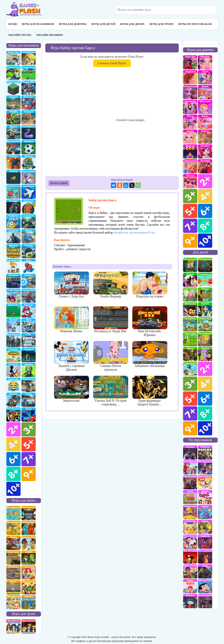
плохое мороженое (29, 587)
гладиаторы (29, 385)
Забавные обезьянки (150, 354)
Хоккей (13, 325)
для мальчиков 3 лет (29, 429)
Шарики (190, 151)
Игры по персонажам (195, 24)
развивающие (205, 280)
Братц (205, 497)
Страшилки (29, 355)
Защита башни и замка (13, 251)
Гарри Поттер (190, 571)
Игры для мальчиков (38, 24)
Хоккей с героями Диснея (71, 356)
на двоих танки (13, 543)
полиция (13, 281)
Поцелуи (190, 77)
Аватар (13, 103)
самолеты (29, 192)
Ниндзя (29, 370)
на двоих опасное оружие (29, 602)
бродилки (13, 311)
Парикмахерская (205, 151)
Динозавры (29, 177)
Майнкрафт (13, 88)
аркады (205, 309)
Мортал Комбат (13, 147)
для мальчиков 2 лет (13, 429)
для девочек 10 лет (205, 241)
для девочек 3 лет (190, 196)
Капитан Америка (205, 601)
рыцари (13, 207)
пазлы (205, 295)
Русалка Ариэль (190, 467)
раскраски (190, 324)
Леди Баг (190, 62)
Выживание (13, 340)
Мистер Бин (205, 586)
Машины (29, 103)
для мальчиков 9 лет (29, 474)
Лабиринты (205, 265)
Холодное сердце (190, 92)
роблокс (205, 453)
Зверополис (71, 389)
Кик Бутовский (205, 482)
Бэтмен (190, 453)
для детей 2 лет (205, 369)
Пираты (13, 400)
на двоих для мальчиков (29, 513)
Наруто (29, 281)
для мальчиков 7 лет (29, 459)
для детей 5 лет (190, 399)
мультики (190, 309)
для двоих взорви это (13, 602)
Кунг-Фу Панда (190, 557)
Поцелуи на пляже (150, 285)
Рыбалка (13, 221)
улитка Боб (190, 339)
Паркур (13, 177)
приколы (13, 385)
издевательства (13, 192)
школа (190, 280)
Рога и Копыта (190, 542)
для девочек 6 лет (205, 211)
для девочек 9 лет (190, 241)
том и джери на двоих (13, 528)
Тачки (29, 415)
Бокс (29, 266)
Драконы (29, 207)
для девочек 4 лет (205, 196)
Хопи (205, 512)
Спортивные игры (29, 73)
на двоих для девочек (13, 513)
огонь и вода (29, 528)
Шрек (205, 527)
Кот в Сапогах (205, 557)
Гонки (29, 400)
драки (13, 132)
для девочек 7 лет (190, 226)
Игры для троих (162, 24)
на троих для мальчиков (29, 626)
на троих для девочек (13, 626)
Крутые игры (29, 311)
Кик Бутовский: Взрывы (150, 322)
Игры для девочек (73, 24)
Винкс (205, 122)
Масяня (190, 601)
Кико (190, 586)
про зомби (13, 117)
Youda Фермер (111, 285)
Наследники (190, 482)
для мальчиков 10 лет (13, 489)
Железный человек (205, 467)
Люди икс (29, 88)
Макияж (205, 62)
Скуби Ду (205, 542)
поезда (29, 251)
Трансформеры (13, 415)
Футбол (29, 147)
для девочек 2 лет (205, 181)
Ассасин (13, 236)
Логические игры (205, 339)
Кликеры (13, 355)
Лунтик (205, 354)
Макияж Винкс (71, 320)
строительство (13, 266)
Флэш (13, 24)
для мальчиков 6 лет (13, 459)
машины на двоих (13, 572)
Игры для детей (103, 24)
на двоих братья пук (29, 543)
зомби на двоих (29, 558)
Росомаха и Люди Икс (111, 320)
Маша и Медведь (190, 354)
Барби (190, 137)
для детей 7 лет (190, 413)
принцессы (190, 166)
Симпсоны (190, 512)
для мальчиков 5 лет (29, 444)
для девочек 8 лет (205, 226)
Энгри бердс (13, 296)
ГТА (29, 340)
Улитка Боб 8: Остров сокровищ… (111, 391)
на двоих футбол (13, 587)
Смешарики (190, 369)
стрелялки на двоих (13, 558)
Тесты (190, 122)
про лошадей (205, 166)
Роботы (13, 162)
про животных (205, 324)
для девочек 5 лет (190, 211)
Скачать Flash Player (112, 63)
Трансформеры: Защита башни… (150, 391)
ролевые (29, 117)
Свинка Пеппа (190, 295)
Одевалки (190, 107)
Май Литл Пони (205, 77)
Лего (29, 325)
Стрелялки (29, 221)
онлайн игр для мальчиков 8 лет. (134, 233)
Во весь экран (59, 183)
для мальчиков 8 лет (13, 474)
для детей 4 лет (205, 384)
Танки (29, 236)
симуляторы (13, 73)
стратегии (29, 58)
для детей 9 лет (190, 428)
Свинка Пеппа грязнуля (111, 356)
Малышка (205, 107)
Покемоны (190, 527)
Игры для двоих (132, 24)
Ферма (205, 137)
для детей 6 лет (205, 399)
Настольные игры (190, 265)
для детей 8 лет (205, 413)
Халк (205, 571)
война (29, 162)
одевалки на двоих (29, 572)
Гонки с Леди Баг (71, 285)
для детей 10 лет (205, 428)
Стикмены (13, 370)
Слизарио (29, 132)
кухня (205, 92)
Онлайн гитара (20, 35)
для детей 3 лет (190, 384)
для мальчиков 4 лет (13, 444)
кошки (190, 181)
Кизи (190, 497)
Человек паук (29, 296)
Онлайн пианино (50, 35)
